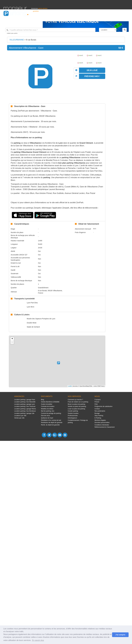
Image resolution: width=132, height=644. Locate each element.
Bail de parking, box (48, 411)
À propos (97, 400)
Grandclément (43, 288)
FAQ (96, 404)
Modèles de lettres (47, 409)
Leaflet (70, 386)
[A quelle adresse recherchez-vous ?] (50, 30)
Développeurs (72, 418)
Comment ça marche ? (75, 400)
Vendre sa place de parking (77, 406)
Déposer (107, 18)
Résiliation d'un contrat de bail (51, 420)
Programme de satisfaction (103, 406)
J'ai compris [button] (120, 635)
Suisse (126, 18)
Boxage (97, 413)
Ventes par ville (19, 418)
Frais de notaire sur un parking (78, 402)
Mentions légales (100, 420)
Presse (97, 402)
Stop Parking (99, 416)
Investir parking (73, 411)
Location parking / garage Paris (25, 400)
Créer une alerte (12, 33)
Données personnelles (102, 422)
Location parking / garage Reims (25, 409)
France (113, 18)
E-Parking (98, 418)
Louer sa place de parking (76, 409)
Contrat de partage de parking (51, 413)
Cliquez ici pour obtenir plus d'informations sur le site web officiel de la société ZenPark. (47, 203)
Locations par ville (20, 416)
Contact (97, 409)
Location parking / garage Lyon (25, 404)
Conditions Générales (102, 425)
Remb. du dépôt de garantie (50, 425)
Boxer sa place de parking (76, 404)
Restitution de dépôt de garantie (52, 422)
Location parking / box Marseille (25, 402)
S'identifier (99, 18)
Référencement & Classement (105, 427)
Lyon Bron (30, 307)
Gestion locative (73, 413)
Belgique (120, 18)
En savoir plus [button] (38, 640)
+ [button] (12, 339)
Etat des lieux (46, 416)
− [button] (12, 342)
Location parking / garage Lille (24, 413)
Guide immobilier (47, 404)
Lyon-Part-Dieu (32, 303)
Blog (43, 400)
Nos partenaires (100, 411)
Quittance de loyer (47, 418)
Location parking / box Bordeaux (25, 411)
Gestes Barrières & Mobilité (50, 402)
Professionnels (90, 18)
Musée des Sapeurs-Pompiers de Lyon (41, 319)
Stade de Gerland (33, 327)
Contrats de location (48, 406)
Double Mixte (32, 323)
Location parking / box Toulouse (25, 406)
